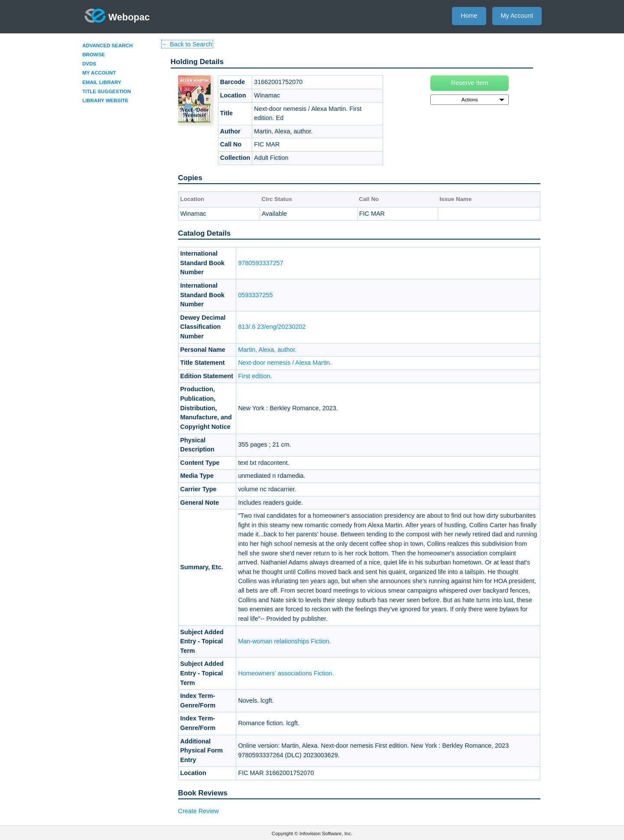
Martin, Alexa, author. (267, 350)
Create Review (198, 811)
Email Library (102, 82)
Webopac (117, 16)
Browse (94, 55)
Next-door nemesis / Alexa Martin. (285, 363)
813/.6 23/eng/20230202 (272, 327)
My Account (517, 16)
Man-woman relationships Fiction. (284, 641)
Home (469, 16)
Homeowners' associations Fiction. (286, 673)
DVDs (89, 64)
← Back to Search (187, 44)
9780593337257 (260, 263)
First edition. (255, 376)
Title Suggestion (107, 91)
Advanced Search (107, 45)
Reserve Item (470, 83)
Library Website (105, 101)
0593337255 (255, 295)
